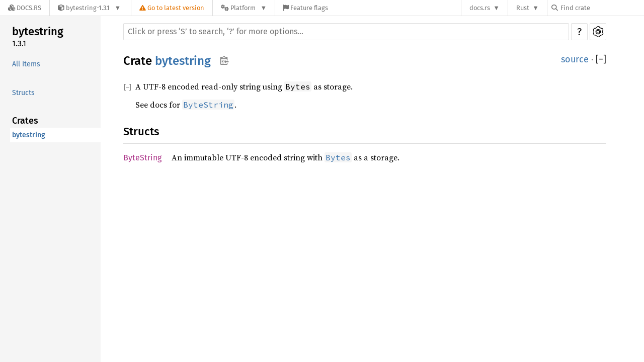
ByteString (142, 158)
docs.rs (480, 8)
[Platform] (244, 8)
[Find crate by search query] (602, 8)
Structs (23, 93)
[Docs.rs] (25, 8)
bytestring (38, 31)
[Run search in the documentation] (346, 32)
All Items (26, 64)
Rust (523, 8)
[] (601, 60)
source (575, 59)
